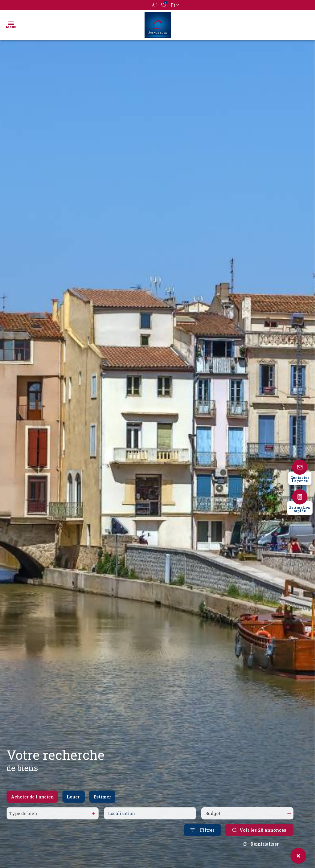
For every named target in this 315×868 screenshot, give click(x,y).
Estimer (102, 802)
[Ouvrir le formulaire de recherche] (202, 836)
